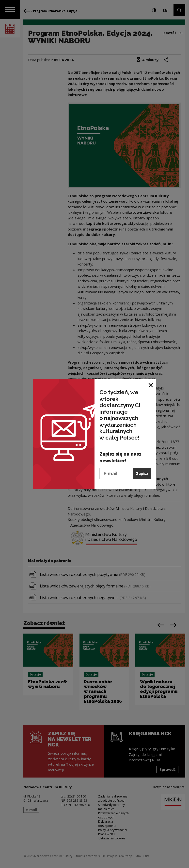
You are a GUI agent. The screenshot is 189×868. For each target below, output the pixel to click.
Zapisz (142, 473)
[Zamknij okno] (151, 385)
